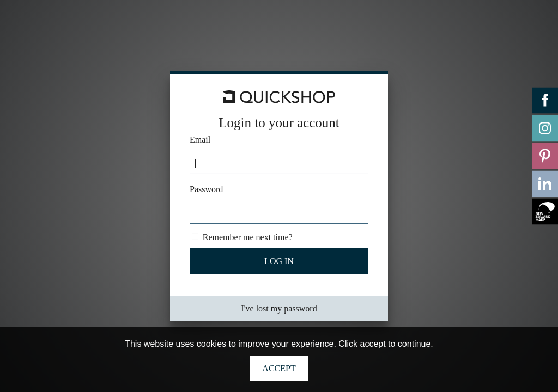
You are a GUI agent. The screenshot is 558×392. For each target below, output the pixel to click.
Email (200, 140)
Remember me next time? (248, 237)
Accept (279, 368)
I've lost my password (279, 308)
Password (206, 189)
